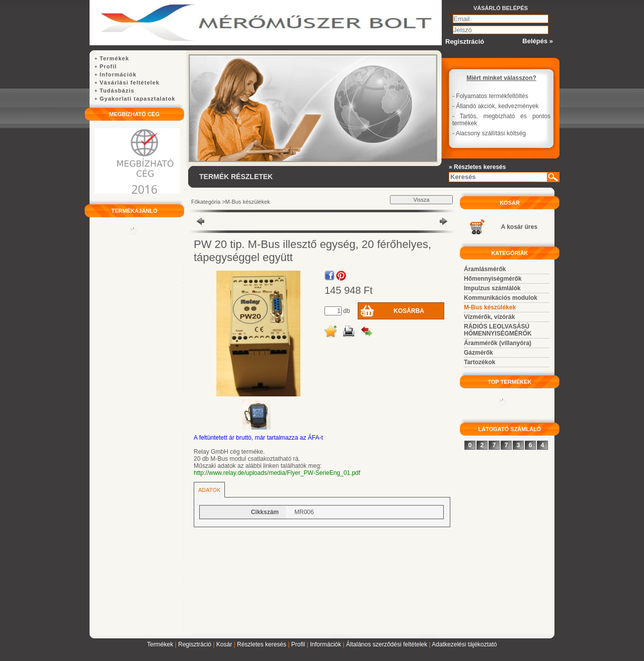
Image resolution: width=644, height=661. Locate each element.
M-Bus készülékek (248, 202)
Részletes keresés (262, 644)
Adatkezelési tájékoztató (464, 644)
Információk (326, 644)
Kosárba (409, 311)
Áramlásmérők (485, 269)
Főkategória (206, 202)
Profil (298, 644)
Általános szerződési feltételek (387, 644)
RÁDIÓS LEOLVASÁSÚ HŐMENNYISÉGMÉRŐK (498, 330)
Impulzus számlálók (492, 288)
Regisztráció (195, 644)
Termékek (160, 644)
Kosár (224, 644)
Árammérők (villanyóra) (498, 343)
